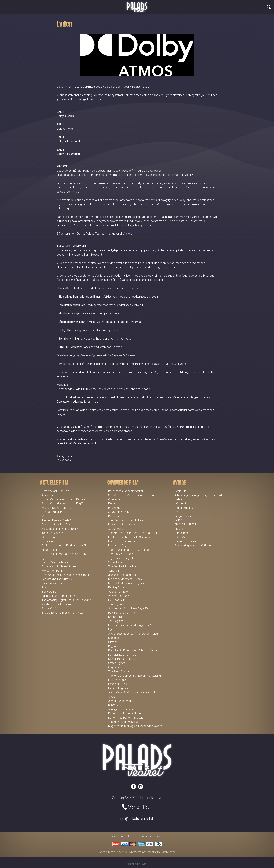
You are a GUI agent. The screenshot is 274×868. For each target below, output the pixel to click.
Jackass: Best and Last (122, 575)
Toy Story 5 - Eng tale (121, 558)
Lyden (178, 499)
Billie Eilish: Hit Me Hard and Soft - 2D (64, 554)
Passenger (48, 588)
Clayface (114, 667)
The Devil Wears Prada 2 (57, 520)
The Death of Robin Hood (124, 567)
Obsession (48, 537)
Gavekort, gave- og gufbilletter (193, 546)
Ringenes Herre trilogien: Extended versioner (135, 726)
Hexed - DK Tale (118, 684)
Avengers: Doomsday (121, 709)
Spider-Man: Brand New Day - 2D (128, 608)
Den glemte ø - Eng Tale (123, 659)
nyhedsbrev (117, 836)
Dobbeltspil (115, 617)
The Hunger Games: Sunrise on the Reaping (134, 676)
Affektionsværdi (51, 495)
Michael (46, 516)
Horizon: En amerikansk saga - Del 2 (130, 625)
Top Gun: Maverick (53, 533)
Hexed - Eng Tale (118, 688)
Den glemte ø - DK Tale (122, 655)
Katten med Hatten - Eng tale (126, 718)
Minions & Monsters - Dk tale (125, 579)
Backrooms (49, 592)
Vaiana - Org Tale (119, 596)
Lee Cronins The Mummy (57, 579)
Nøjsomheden (117, 629)
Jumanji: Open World (121, 701)
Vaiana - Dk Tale (118, 592)
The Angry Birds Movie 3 (123, 722)
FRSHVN (180, 537)
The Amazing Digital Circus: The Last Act (66, 600)
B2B (177, 512)
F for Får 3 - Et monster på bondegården (133, 650)
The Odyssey (116, 604)
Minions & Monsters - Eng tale (126, 583)
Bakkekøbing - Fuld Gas (56, 525)
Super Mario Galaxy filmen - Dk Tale (63, 499)
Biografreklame (184, 516)
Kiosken (179, 529)
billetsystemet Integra (142, 852)
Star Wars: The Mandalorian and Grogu (65, 575)
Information (182, 504)
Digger (112, 646)
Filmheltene (182, 533)
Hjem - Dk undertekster (56, 562)
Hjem (45, 558)
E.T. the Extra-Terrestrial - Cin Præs (63, 613)
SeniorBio (181, 491)
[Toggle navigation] (5, 7)
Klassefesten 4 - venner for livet (61, 529)
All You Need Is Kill (119, 512)
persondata (146, 836)
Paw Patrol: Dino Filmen (123, 613)
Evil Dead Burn (117, 600)
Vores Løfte (115, 562)
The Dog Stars (117, 621)
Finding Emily (116, 588)
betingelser (132, 836)
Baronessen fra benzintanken (60, 567)
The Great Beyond (119, 671)
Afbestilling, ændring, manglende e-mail (198, 495)
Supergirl (113, 571)
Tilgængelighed (184, 508)
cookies (159, 836)
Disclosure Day (117, 546)
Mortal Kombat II (52, 571)
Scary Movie (49, 608)
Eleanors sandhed (53, 583)
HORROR (180, 520)
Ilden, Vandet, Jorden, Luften (59, 596)
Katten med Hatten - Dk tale (125, 713)
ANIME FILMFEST (185, 525)
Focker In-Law (117, 680)
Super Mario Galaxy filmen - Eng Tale (64, 504)
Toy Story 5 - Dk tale (121, 554)
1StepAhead (168, 852)
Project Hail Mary (52, 512)
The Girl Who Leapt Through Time (128, 550)
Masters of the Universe (56, 604)
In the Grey (48, 541)
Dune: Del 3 (115, 705)
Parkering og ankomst (188, 541)
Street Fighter (116, 663)
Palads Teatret (137, 5)
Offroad (113, 642)
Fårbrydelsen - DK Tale (55, 491)
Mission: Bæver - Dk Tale (57, 508)
